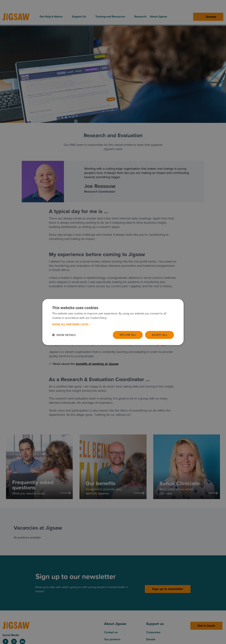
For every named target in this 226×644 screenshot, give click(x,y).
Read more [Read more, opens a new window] (115, 318)
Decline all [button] (128, 335)
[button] (113, 324)
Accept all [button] (160, 335)
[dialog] (113, 322)
